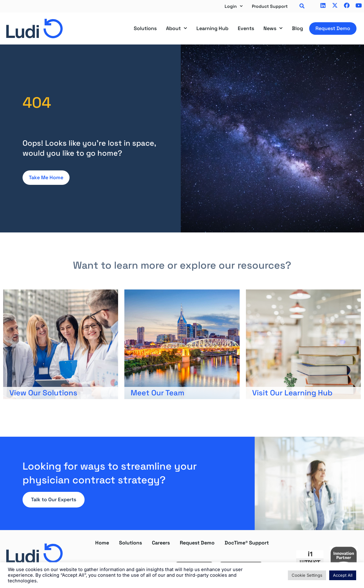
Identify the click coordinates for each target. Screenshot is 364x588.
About (177, 28)
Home (102, 543)
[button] (302, 6)
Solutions (145, 28)
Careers (161, 543)
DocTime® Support (247, 543)
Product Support (270, 6)
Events (246, 28)
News (273, 28)
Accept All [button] (343, 575)
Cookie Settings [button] (307, 575)
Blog (297, 28)
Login (234, 6)
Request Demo (333, 28)
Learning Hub (212, 28)
